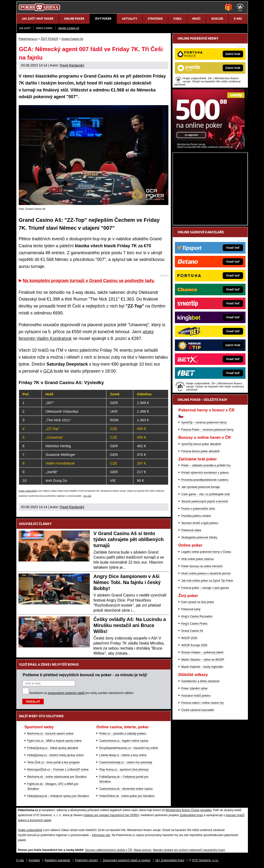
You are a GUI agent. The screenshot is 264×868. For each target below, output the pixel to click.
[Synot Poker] (209, 148)
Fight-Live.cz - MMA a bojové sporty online (55, 741)
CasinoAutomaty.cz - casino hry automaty (126, 762)
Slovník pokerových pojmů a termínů (205, 501)
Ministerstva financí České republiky (189, 810)
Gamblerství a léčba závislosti (200, 681)
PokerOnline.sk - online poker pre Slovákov (127, 796)
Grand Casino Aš (69, 28)
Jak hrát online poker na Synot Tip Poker (207, 581)
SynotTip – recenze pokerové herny (204, 422)
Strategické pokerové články (199, 537)
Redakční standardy (58, 860)
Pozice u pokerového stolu (198, 509)
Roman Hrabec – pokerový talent (202, 652)
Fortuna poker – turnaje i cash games (205, 588)
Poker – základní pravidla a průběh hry (206, 465)
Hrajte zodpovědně (28, 491)
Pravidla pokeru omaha (196, 516)
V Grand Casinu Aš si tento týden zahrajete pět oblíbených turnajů (129, 539)
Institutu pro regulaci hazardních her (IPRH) (111, 815)
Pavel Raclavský (72, 65)
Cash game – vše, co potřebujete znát (206, 494)
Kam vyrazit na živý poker (198, 602)
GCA (48, 371)
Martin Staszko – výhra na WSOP (203, 660)
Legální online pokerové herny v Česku (206, 552)
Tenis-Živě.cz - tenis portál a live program (54, 762)
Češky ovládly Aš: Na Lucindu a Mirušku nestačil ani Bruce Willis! (130, 625)
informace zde (101, 835)
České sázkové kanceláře (198, 710)
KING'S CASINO (44, 28)
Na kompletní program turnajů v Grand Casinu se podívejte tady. (89, 281)
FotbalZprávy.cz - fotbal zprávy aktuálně (53, 748)
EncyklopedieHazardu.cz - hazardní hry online (129, 748)
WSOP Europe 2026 (194, 645)
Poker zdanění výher (195, 688)
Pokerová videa (191, 530)
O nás (20, 860)
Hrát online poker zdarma (198, 559)
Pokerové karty (191, 609)
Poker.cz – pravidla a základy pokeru (123, 734)
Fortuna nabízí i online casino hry (203, 703)
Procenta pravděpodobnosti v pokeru (205, 480)
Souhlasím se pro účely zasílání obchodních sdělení (82, 693)
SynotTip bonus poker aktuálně (201, 444)
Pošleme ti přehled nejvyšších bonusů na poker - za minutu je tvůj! (85, 675)
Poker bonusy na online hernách (202, 566)
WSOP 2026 (189, 638)
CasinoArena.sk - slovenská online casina (126, 789)
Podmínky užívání (86, 860)
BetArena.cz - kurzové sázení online (50, 734)
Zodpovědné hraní (191, 815)
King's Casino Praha (194, 624)
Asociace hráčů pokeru (196, 696)
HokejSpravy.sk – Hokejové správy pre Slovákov (58, 796)
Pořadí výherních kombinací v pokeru (205, 473)
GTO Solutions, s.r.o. (205, 860)
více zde (87, 496)
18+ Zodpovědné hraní (170, 860)
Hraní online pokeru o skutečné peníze (206, 573)
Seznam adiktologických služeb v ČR (109, 850)
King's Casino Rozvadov (197, 616)
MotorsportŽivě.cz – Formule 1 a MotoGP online (58, 770)
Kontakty (34, 860)
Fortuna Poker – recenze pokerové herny (208, 430)
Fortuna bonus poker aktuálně (200, 451)
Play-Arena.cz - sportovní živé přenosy (124, 770)
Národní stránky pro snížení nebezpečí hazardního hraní (189, 850)
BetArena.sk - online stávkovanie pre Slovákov (57, 777)
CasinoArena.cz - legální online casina (124, 741)
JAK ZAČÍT (25, 28)
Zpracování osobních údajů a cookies (127, 860)
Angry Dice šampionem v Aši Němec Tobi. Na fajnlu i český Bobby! (127, 582)
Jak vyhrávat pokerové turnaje (201, 487)
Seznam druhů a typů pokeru (200, 523)
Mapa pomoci (142, 850)
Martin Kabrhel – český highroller (202, 667)
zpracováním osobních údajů (66, 693)
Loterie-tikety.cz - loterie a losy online (123, 755)
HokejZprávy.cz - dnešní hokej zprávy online (56, 755)
